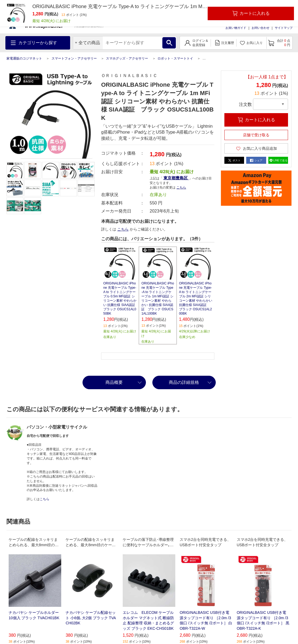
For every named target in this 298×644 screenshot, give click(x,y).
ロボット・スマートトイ (175, 58)
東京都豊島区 (176, 178)
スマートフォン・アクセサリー (74, 58)
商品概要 (114, 382)
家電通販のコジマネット (24, 58)
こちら (181, 187)
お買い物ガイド (236, 28)
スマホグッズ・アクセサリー (127, 58)
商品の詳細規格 (184, 382)
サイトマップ (284, 28)
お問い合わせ (261, 28)
